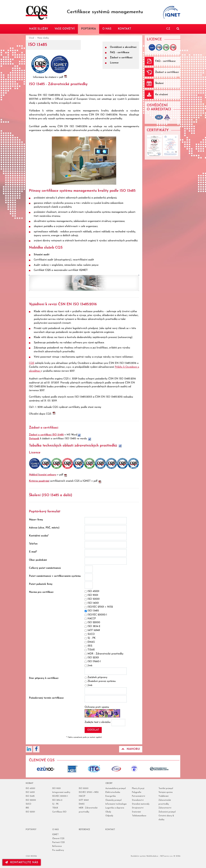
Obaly (108, 812)
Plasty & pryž (138, 789)
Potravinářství (138, 796)
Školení (159, 83)
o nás (56, 830)
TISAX (55, 808)
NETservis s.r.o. (166, 856)
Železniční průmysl (167, 812)
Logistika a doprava (115, 808)
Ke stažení (162, 95)
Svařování (136, 812)
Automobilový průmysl (116, 789)
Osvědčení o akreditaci (123, 47)
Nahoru (131, 749)
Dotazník (34, 439)
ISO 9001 (56, 789)
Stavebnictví (138, 800)
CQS (48, 270)
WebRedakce (152, 856)
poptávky (31, 830)
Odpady (109, 816)
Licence (114, 63)
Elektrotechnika (113, 792)
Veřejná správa (166, 792)
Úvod (31, 38)
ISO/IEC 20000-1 (60, 796)
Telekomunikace (139, 816)
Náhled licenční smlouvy (43, 475)
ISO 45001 (30, 789)
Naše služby (43, 38)
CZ (168, 29)
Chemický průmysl (113, 800)
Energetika (111, 796)
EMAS (82, 804)
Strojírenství (138, 808)
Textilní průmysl (166, 789)
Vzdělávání (164, 796)
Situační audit (42, 255)
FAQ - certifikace (120, 53)
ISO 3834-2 (57, 800)
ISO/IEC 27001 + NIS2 (89, 792)
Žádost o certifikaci (121, 58)
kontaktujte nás (22, 862)
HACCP (82, 796)
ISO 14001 (30, 792)
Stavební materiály (141, 804)
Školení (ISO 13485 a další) (51, 495)
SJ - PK (55, 804)
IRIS (27, 808)
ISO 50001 (84, 789)
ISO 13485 (30, 796)
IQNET (83, 270)
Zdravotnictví (165, 808)
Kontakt (110, 830)
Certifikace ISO (59, 812)
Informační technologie (116, 804)
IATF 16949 (84, 800)
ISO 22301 (30, 812)
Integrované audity (61, 792)
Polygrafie (137, 792)
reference (84, 830)
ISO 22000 (31, 800)
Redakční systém (138, 856)
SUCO (28, 804)
